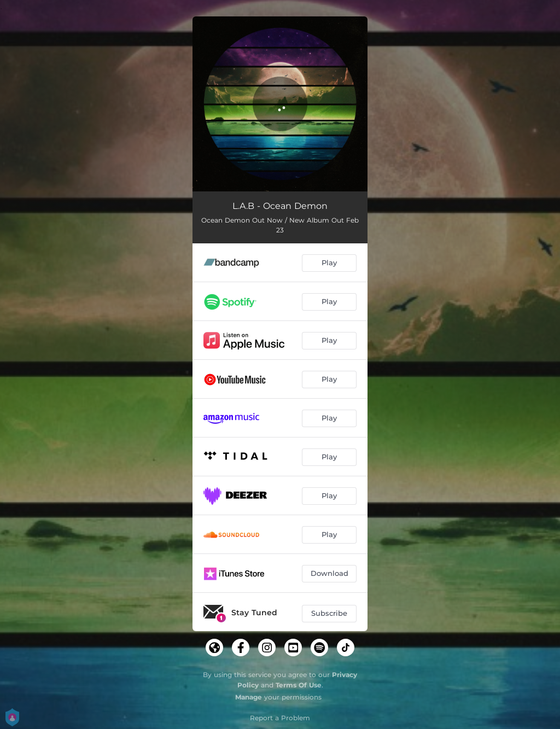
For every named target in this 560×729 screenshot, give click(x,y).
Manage (249, 697)
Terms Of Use (299, 685)
